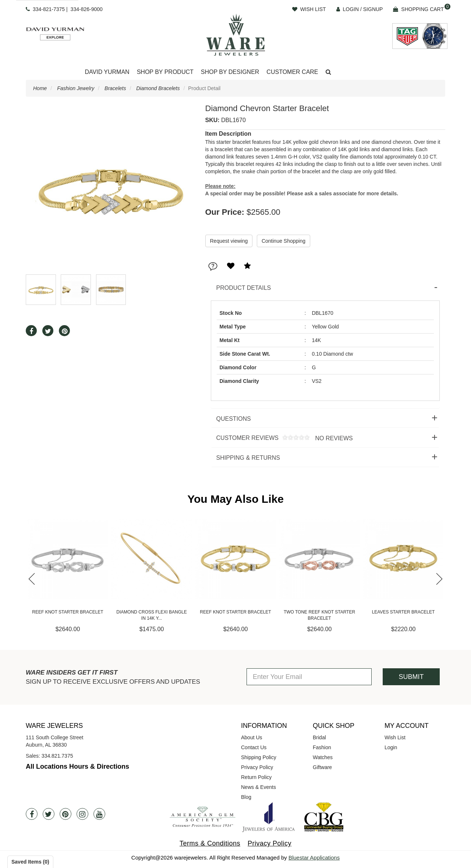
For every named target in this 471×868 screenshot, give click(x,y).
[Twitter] (49, 814)
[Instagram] (82, 814)
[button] (328, 72)
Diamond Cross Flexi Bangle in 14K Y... (151, 615)
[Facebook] (32, 814)
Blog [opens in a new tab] (246, 797)
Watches (323, 757)
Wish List (395, 737)
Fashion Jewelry (76, 88)
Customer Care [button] (292, 72)
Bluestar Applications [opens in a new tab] (314, 858)
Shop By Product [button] (165, 72)
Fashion (322, 747)
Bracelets (115, 88)
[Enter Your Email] (309, 677)
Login (391, 747)
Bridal (319, 737)
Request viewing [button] (229, 241)
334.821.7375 (57, 756)
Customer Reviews (282, 438)
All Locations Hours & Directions (77, 766)
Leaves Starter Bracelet (403, 612)
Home (40, 88)
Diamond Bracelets (158, 88)
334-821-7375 (49, 9)
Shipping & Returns (248, 458)
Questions (234, 419)
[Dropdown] (107, 72)
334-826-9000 (87, 9)
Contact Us (254, 747)
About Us (252, 737)
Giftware (322, 767)
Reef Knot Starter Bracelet (68, 612)
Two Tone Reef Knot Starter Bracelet (319, 615)
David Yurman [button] (107, 72)
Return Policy (256, 777)
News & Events (258, 787)
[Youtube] (99, 814)
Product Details (244, 288)
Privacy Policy (257, 767)
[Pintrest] (65, 814)
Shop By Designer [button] (230, 72)
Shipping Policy (259, 757)
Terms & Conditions (210, 843)
